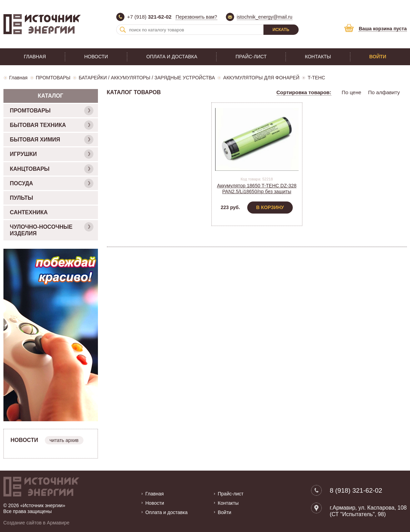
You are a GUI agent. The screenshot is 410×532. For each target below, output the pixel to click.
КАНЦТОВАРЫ (52, 169)
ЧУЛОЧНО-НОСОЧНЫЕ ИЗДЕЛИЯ (52, 229)
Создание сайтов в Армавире (37, 523)
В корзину (270, 207)
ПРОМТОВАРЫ (53, 78)
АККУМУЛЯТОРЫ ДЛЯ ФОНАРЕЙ (261, 78)
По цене (352, 92)
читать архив (64, 440)
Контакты (318, 57)
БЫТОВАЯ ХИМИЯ (52, 140)
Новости (96, 57)
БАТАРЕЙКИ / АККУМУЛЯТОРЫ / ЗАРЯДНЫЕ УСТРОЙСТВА (147, 78)
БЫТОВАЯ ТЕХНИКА (52, 125)
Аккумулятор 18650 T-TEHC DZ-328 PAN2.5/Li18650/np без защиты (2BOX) (257, 191)
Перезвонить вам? (196, 17)
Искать (281, 30)
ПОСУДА (52, 183)
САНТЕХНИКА (29, 212)
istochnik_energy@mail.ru (265, 17)
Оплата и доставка (172, 57)
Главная (35, 57)
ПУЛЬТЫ (22, 198)
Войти (378, 57)
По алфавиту (384, 92)
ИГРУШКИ (52, 154)
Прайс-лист (251, 57)
